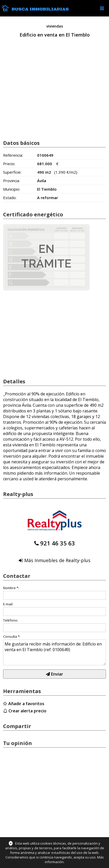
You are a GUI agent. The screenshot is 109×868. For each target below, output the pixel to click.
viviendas (55, 26)
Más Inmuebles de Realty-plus (57, 560)
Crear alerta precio (27, 711)
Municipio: (12, 189)
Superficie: (12, 172)
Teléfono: (11, 620)
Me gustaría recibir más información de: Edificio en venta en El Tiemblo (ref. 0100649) (54, 652)
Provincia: (11, 181)
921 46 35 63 (58, 543)
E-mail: (8, 604)
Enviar (54, 674)
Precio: (9, 164)
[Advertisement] (54, 94)
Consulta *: (12, 636)
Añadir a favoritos (26, 704)
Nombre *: (11, 588)
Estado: (10, 198)
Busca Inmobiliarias (40, 9)
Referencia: (13, 155)
